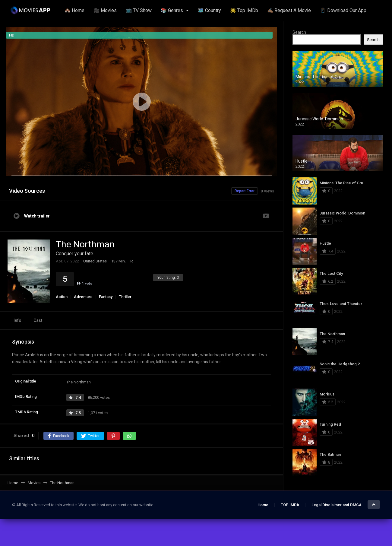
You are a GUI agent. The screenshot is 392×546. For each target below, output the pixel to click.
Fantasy (106, 297)
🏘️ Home (74, 10)
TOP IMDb (290, 505)
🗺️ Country (209, 10)
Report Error (245, 191)
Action (62, 297)
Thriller (125, 297)
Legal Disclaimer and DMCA (337, 505)
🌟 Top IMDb (244, 10)
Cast (38, 320)
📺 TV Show (139, 10)
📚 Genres (172, 10)
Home (263, 505)
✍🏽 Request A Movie (289, 10)
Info (17, 320)
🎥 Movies (105, 10)
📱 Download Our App (343, 10)
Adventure (83, 297)
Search (299, 32)
